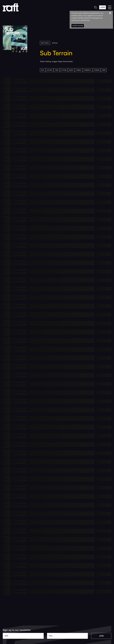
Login (103, 7)
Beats (71, 70)
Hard (104, 70)
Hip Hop (50, 70)
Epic (43, 70)
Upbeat (79, 70)
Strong (97, 70)
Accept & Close (78, 26)
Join (101, 636)
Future (64, 70)
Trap (57, 70)
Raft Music (45, 43)
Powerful (88, 70)
